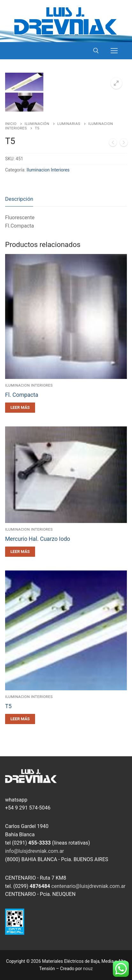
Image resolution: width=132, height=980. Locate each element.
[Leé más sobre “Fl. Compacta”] (20, 408)
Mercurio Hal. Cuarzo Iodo (38, 539)
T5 (8, 706)
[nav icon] (114, 51)
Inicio (11, 124)
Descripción (19, 199)
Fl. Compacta (22, 395)
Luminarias (69, 124)
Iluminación (37, 124)
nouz (88, 969)
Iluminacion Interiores (48, 170)
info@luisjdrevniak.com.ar (35, 851)
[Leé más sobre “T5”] (20, 719)
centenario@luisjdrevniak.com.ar (88, 886)
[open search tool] (96, 51)
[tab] (19, 199)
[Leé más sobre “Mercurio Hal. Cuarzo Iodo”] (20, 552)
